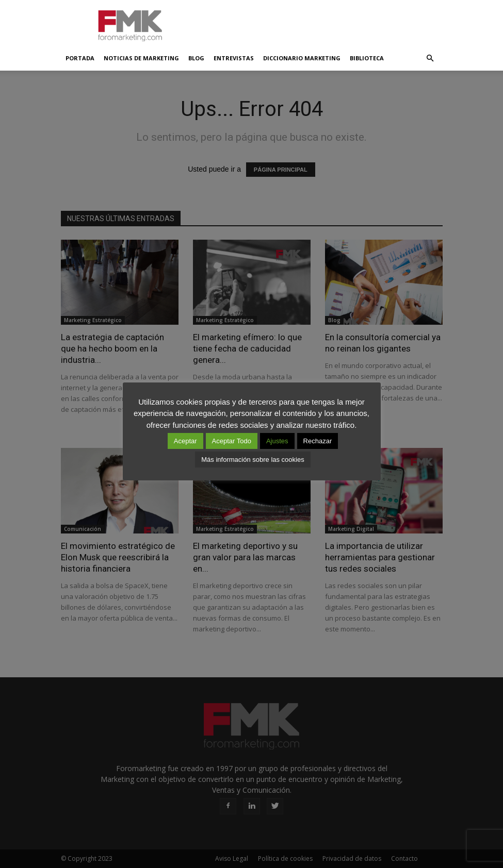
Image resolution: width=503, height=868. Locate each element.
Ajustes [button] (277, 441)
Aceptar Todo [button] (232, 441)
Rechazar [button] (318, 441)
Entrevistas (234, 58)
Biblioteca (367, 58)
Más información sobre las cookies (253, 460)
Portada (80, 58)
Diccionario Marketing (302, 58)
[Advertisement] (321, 23)
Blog (196, 58)
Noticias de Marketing (141, 58)
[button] (430, 58)
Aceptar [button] (185, 441)
